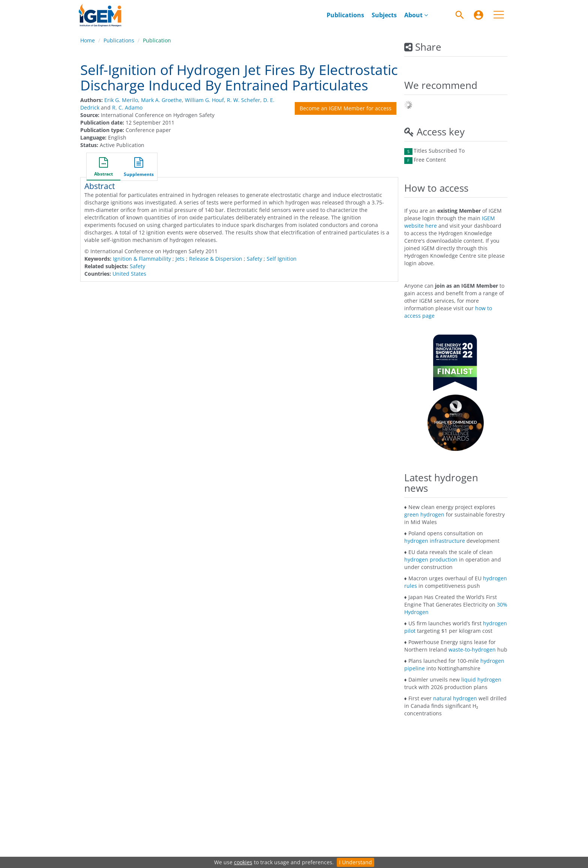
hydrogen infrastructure (435, 541)
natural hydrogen (455, 698)
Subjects (384, 15)
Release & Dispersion (216, 259)
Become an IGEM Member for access (346, 108)
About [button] (416, 15)
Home (88, 40)
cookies (243, 862)
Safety (254, 259)
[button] (103, 168)
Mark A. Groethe (161, 100)
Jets (180, 259)
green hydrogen (424, 514)
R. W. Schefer (244, 100)
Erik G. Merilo (121, 100)
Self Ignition (282, 259)
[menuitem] (345, 15)
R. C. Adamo (127, 107)
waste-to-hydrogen (472, 649)
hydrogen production (431, 559)
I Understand (355, 862)
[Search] (460, 15)
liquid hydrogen (481, 680)
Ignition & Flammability (142, 259)
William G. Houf (204, 100)
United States (129, 274)
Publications (345, 15)
